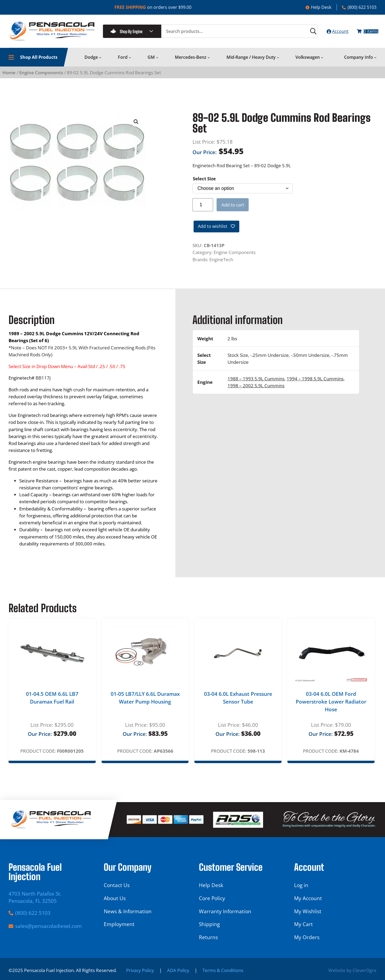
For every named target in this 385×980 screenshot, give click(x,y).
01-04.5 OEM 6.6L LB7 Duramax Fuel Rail (52, 702)
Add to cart (233, 208)
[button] (136, 126)
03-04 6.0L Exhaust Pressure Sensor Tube (238, 702)
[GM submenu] (157, 61)
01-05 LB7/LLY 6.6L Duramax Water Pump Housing (145, 702)
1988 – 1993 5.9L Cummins (256, 383)
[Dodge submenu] (100, 61)
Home (9, 76)
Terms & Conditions (223, 970)
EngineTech (221, 264)
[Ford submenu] (130, 61)
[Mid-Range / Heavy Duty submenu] (278, 61)
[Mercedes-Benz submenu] (209, 61)
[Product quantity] (203, 208)
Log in (301, 885)
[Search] (302, 33)
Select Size (204, 182)
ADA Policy (178, 970)
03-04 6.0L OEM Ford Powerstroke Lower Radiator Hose (331, 706)
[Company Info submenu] (375, 61)
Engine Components (41, 76)
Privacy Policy (140, 970)
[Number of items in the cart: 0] (365, 33)
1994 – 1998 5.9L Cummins (315, 383)
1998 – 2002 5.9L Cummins (256, 390)
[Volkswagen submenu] (322, 61)
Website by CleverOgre (352, 970)
